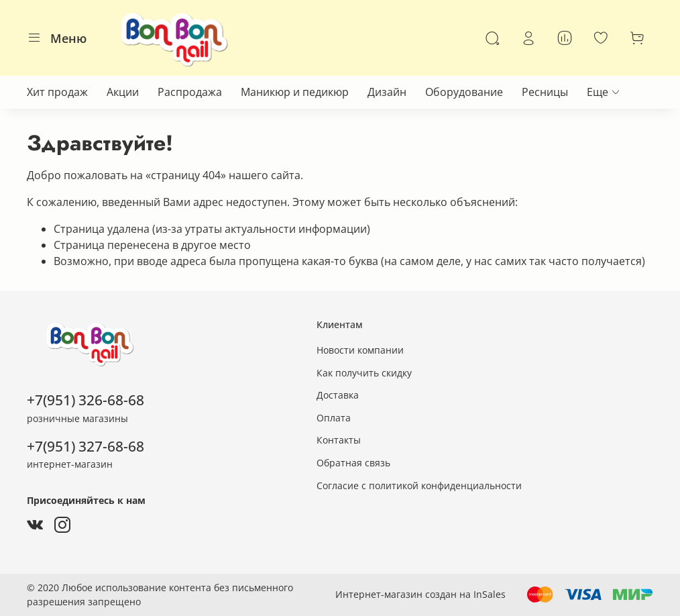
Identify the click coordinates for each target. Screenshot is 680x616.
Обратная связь (353, 463)
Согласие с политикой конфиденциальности (419, 485)
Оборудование (464, 92)
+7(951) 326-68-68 (86, 400)
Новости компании (360, 350)
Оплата (334, 418)
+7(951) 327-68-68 (86, 446)
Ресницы (545, 92)
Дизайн (387, 92)
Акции (123, 92)
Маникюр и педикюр (295, 92)
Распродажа (190, 92)
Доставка (338, 395)
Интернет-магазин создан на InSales (420, 594)
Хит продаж (57, 92)
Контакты (339, 440)
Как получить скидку (364, 373)
